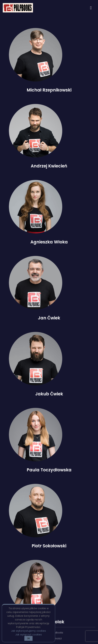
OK (28, 638)
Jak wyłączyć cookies (29, 635)
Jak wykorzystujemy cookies (28, 631)
